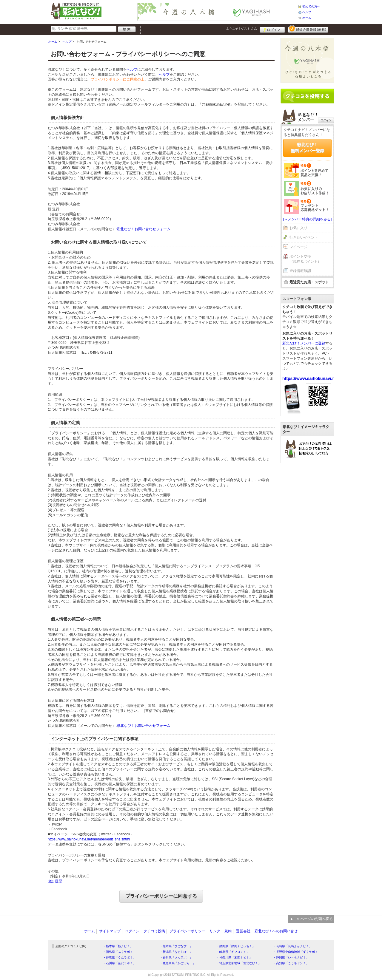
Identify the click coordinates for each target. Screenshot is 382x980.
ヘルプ (307, 12)
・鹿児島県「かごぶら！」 (178, 963)
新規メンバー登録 (308, 29)
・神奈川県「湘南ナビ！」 (234, 957)
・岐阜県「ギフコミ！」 (233, 952)
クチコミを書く (307, 96)
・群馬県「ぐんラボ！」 (119, 957)
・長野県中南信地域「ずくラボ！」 (297, 952)
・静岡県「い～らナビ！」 (291, 957)
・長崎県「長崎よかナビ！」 (292, 946)
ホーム (307, 18)
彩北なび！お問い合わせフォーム (144, 229)
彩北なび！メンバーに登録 (304, 343)
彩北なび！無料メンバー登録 (307, 148)
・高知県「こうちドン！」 (291, 963)
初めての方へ (311, 6)
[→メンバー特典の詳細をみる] (308, 219)
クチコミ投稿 (154, 931)
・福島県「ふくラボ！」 (119, 952)
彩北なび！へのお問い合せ (276, 931)
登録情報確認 (300, 271)
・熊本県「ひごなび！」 (176, 946)
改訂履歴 (55, 881)
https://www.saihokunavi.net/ (311, 378)
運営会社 (243, 931)
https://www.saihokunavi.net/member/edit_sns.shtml (89, 839)
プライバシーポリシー (187, 931)
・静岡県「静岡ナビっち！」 (236, 946)
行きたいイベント (304, 237)
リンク (215, 931)
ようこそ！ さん (242, 28)
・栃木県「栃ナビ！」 (118, 946)
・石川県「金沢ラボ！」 (119, 963)
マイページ (298, 247)
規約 (228, 931)
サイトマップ (110, 931)
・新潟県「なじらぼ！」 (176, 952)
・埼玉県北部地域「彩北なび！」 (239, 963)
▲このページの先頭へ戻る (311, 919)
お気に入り (298, 228)
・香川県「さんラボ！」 (176, 957)
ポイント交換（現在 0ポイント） (305, 259)
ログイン (272, 29)
